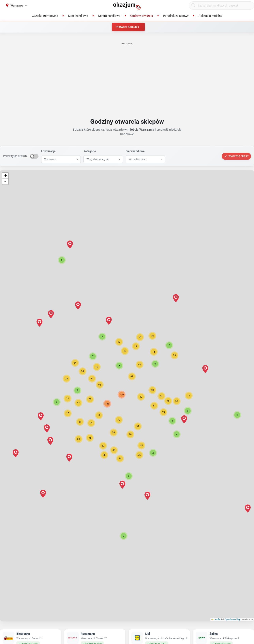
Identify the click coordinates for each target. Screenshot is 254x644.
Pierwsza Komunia (127, 27)
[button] (141, 397)
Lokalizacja (48, 151)
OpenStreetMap (233, 619)
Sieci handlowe (135, 151)
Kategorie (90, 151)
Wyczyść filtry (236, 156)
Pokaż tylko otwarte (15, 156)
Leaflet (216, 619)
